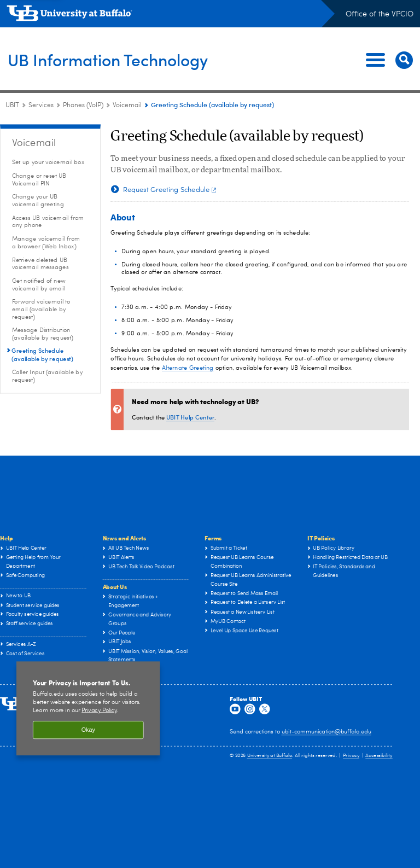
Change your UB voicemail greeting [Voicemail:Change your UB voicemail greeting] (38, 201)
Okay (88, 730)
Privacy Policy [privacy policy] (99, 710)
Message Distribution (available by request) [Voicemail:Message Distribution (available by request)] (43, 334)
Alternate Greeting (188, 368)
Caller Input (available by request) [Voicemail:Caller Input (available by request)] (48, 376)
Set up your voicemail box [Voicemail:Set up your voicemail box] (48, 162)
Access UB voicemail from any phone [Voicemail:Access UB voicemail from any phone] (48, 222)
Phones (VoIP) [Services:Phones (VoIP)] (83, 106)
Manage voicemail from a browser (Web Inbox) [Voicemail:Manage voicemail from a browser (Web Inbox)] (46, 243)
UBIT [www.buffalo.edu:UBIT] (12, 106)
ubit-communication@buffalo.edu (326, 732)
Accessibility (379, 756)
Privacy (351, 756)
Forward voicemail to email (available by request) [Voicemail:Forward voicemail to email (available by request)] (41, 310)
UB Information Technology (129, 59)
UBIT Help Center (190, 417)
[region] (88, 709)
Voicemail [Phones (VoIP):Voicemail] (127, 106)
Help (6, 538)
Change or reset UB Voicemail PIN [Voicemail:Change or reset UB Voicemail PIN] (39, 180)
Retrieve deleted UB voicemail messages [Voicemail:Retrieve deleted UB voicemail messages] (40, 264)
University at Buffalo (270, 756)
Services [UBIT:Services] (41, 106)
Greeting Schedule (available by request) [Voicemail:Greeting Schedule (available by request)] (43, 354)
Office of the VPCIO (380, 14)
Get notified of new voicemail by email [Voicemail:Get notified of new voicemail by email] (39, 285)
